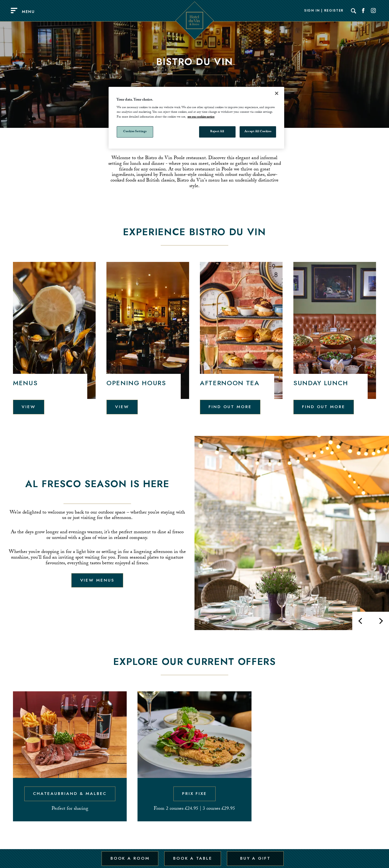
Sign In (312, 11)
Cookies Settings (135, 132)
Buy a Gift (255, 855)
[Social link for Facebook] (363, 11)
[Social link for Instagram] (373, 11)
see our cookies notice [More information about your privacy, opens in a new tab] (201, 117)
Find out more (230, 406)
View (29, 406)
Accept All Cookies (258, 132)
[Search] (354, 11)
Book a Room (130, 855)
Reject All (217, 132)
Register (334, 11)
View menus (97, 580)
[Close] (277, 93)
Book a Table (192, 855)
